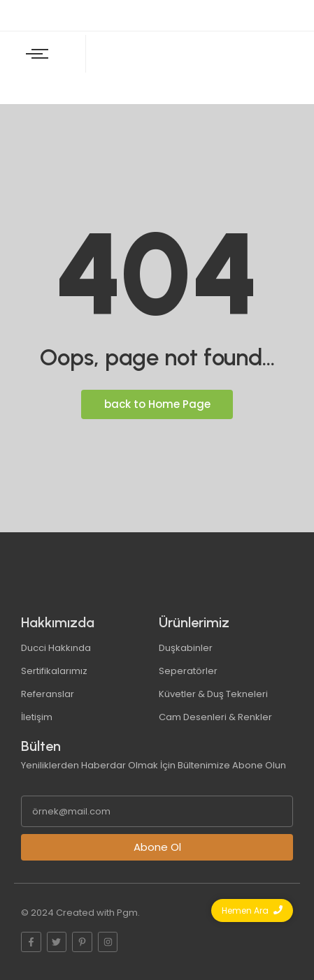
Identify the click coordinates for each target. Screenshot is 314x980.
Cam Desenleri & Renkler (215, 717)
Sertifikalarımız (54, 671)
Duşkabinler (186, 648)
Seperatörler (188, 671)
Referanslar (48, 694)
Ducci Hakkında (56, 648)
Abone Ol (157, 847)
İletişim (37, 717)
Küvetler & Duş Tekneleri (213, 694)
